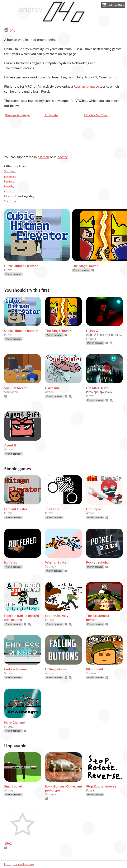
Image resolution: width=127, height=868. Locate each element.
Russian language (86, 86)
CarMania (52, 388)
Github (9, 191)
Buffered (11, 562)
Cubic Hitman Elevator (21, 266)
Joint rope (53, 509)
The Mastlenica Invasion (98, 617)
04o (12, 30)
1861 (8, 843)
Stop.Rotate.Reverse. (102, 786)
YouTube (10, 201)
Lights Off (93, 330)
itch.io (8, 864)
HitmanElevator (16, 509)
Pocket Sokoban (98, 562)
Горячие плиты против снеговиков (22, 617)
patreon (43, 157)
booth (9, 186)
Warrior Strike (56, 562)
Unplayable (15, 746)
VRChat (10, 171)
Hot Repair (94, 509)
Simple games (18, 469)
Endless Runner (16, 669)
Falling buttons (56, 669)
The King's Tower (85, 266)
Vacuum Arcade (16, 388)
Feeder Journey (57, 616)
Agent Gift (12, 445)
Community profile (23, 864)
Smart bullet (13, 786)
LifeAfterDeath (97, 388)
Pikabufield (95, 669)
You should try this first (27, 290)
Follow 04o (113, 5)
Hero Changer (15, 722)
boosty (62, 157)
